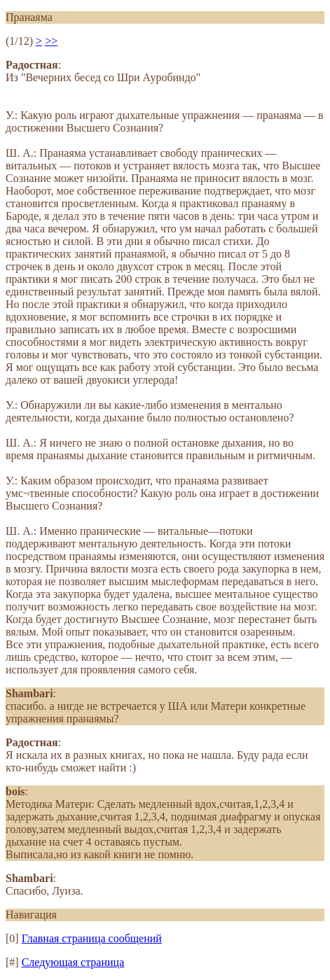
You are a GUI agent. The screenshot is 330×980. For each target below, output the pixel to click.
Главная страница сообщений (92, 938)
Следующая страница (73, 962)
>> (51, 41)
